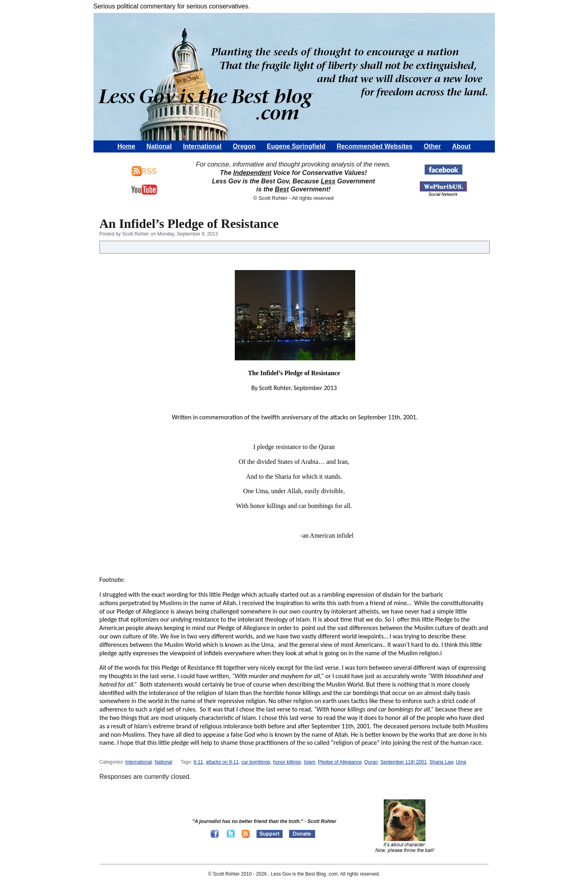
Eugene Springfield (296, 146)
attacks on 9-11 (222, 762)
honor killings (287, 762)
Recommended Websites (375, 146)
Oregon (244, 146)
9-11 (198, 762)
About (461, 146)
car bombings (256, 762)
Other (432, 146)
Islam (310, 762)
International (202, 146)
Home (126, 146)
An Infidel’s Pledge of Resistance (189, 224)
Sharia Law (441, 762)
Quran (371, 762)
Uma (461, 762)
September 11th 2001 (404, 762)
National (159, 146)
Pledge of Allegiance (340, 762)
